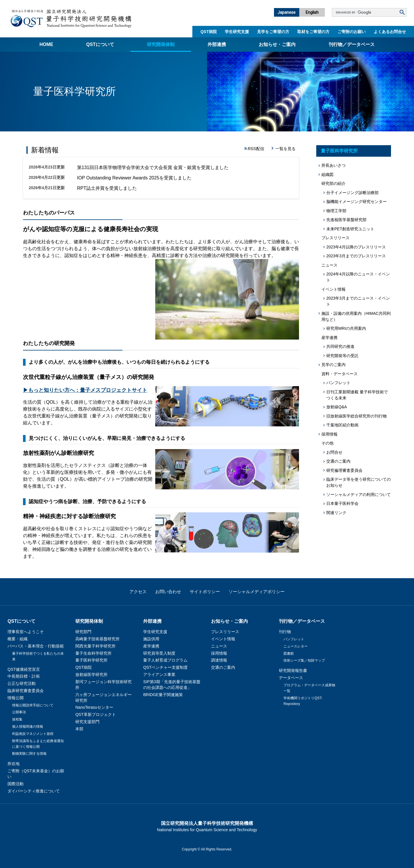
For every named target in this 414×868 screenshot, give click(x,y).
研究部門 (83, 632)
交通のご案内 (338, 461)
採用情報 (329, 434)
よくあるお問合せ (390, 32)
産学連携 (151, 646)
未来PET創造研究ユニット (350, 229)
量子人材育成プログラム (165, 660)
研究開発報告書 (293, 670)
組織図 (327, 175)
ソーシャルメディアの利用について (359, 495)
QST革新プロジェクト (96, 714)
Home (46, 44)
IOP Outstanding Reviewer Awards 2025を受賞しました (134, 178)
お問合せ (334, 452)
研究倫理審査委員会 (344, 470)
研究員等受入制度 (159, 653)
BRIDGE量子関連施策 (163, 695)
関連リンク (336, 513)
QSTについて (100, 44)
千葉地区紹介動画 (342, 425)
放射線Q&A (337, 407)
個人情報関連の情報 (28, 727)
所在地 (14, 764)
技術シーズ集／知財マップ (304, 660)
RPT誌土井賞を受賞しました (107, 188)
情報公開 (16, 698)
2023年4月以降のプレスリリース (356, 247)
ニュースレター (296, 646)
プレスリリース (225, 632)
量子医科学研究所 (339, 151)
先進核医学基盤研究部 (346, 220)
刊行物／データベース (352, 44)
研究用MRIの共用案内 (346, 328)
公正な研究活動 (22, 683)
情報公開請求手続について (33, 705)
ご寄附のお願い (352, 32)
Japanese (286, 12)
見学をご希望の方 (273, 32)
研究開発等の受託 (342, 356)
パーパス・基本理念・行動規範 (36, 646)
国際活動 (16, 784)
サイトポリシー (205, 592)
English (312, 12)
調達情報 (219, 660)
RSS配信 (256, 149)
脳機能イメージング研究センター (356, 202)
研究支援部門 (87, 722)
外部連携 (217, 44)
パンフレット (338, 383)
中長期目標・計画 (24, 676)
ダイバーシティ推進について (34, 791)
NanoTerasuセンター (94, 707)
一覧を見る (285, 149)
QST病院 (209, 32)
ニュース (219, 646)
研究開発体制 (161, 44)
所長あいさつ (333, 165)
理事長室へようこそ (26, 632)
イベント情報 (223, 639)
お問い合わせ (168, 592)
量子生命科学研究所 (93, 653)
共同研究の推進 (340, 346)
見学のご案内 (333, 365)
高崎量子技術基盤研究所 (97, 639)
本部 (79, 729)
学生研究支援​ (237, 32)
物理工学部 (336, 211)
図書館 (289, 654)
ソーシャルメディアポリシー (257, 592)
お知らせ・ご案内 (277, 44)
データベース (291, 678)
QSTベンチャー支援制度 (165, 667)
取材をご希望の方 (313, 32)
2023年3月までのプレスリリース (356, 256)
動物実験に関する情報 (29, 754)
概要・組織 (18, 639)
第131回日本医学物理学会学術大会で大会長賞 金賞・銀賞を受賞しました (153, 167)
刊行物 (285, 632)
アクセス (138, 592)
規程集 (17, 719)
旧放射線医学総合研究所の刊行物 (356, 416)
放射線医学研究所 (91, 675)
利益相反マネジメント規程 (33, 734)
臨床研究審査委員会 (26, 691)
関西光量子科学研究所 (95, 646)
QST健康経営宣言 (24, 669)
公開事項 (19, 712)
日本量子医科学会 (342, 503)
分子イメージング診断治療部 (352, 193)
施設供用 (151, 639)
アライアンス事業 (159, 675)
